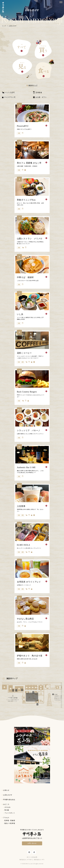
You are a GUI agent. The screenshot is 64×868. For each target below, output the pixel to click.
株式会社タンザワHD (26, 860)
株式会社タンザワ (39, 860)
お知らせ (6, 790)
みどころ (6, 804)
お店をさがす (8, 795)
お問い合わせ (32, 843)
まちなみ (7, 807)
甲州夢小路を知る (9, 800)
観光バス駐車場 (10, 823)
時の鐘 (7, 810)
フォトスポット (10, 813)
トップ (4, 26)
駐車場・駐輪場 (10, 821)
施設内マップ (33, 85)
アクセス (6, 818)
